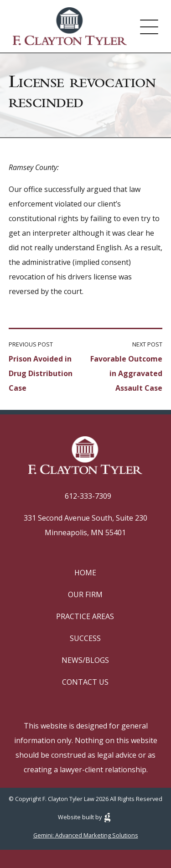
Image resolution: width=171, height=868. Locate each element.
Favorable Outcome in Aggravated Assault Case (126, 373)
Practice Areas (85, 616)
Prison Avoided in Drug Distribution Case (41, 373)
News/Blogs (85, 660)
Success (85, 638)
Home (85, 573)
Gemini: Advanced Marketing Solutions (86, 835)
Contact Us (85, 682)
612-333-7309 (88, 496)
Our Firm (85, 594)
